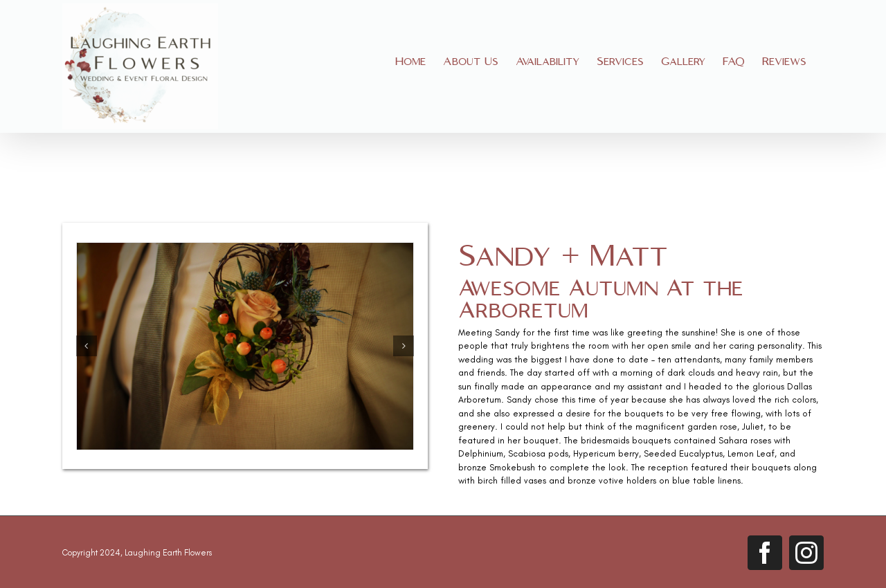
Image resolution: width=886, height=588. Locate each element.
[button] (87, 346)
